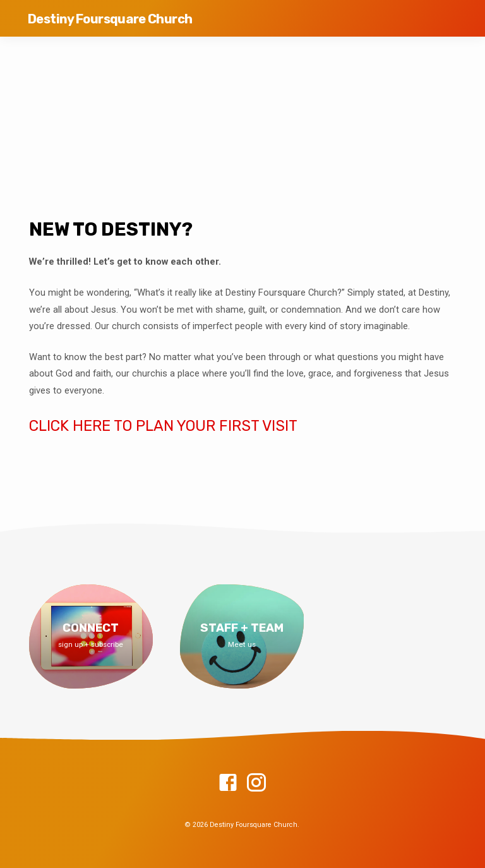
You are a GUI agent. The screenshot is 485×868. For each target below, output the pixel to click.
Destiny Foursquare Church (110, 19)
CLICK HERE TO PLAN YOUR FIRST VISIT (163, 426)
